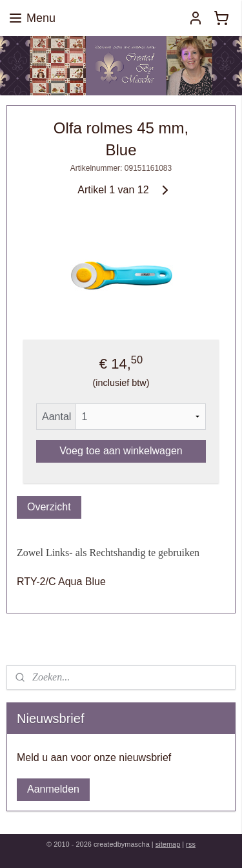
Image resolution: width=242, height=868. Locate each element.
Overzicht (49, 507)
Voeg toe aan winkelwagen (121, 451)
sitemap (168, 844)
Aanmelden (53, 789)
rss (191, 844)
